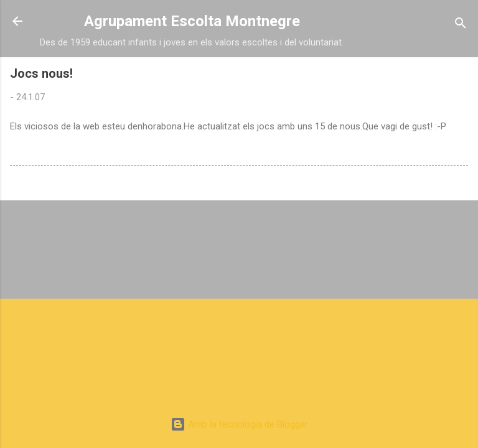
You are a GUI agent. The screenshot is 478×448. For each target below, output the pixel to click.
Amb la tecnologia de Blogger (239, 424)
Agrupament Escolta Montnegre (192, 21)
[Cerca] (461, 25)
